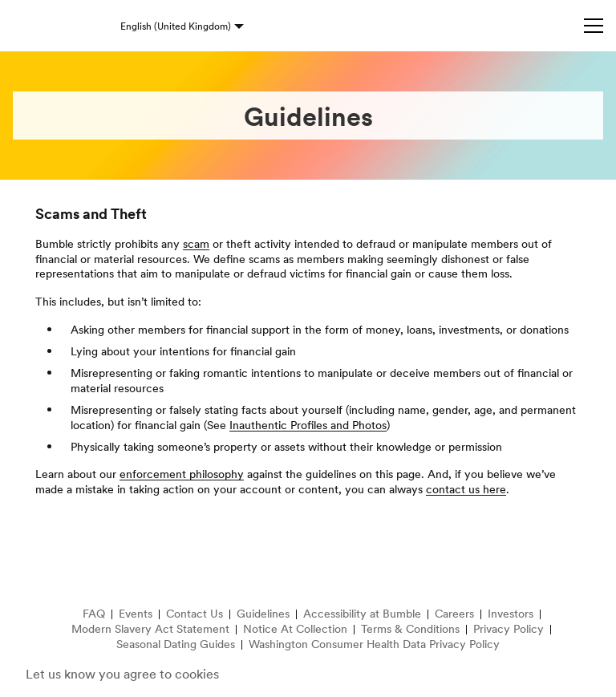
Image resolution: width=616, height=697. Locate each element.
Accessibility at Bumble (362, 614)
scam (196, 244)
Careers (454, 614)
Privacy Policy (509, 629)
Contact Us (195, 614)
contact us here (466, 489)
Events (136, 614)
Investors (511, 614)
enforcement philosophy (182, 474)
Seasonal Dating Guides (176, 644)
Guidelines (263, 614)
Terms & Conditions (410, 629)
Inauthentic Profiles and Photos (308, 425)
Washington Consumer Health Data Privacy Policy (374, 644)
